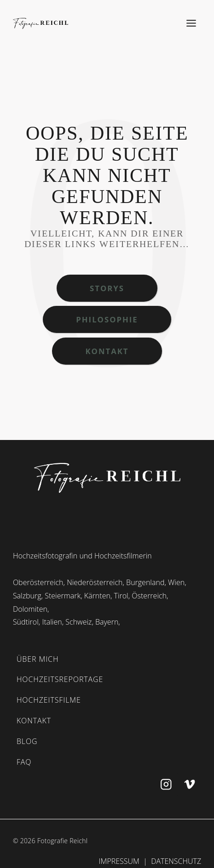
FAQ (24, 762)
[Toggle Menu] (191, 23)
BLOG (27, 741)
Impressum (119, 861)
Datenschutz (176, 861)
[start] (107, 478)
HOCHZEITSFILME (49, 700)
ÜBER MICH (38, 659)
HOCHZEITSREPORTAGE (60, 679)
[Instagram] (166, 784)
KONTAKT (34, 721)
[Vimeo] (189, 784)
